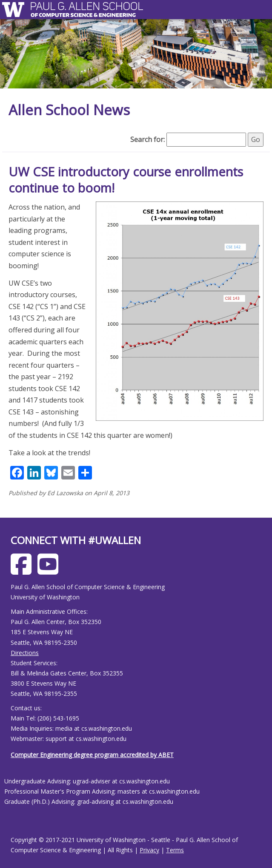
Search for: (147, 139)
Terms (175, 850)
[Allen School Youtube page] (50, 571)
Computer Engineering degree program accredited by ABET (92, 755)
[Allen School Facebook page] (23, 571)
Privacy (149, 850)
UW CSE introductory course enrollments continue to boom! (126, 180)
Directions (25, 653)
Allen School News (69, 110)
